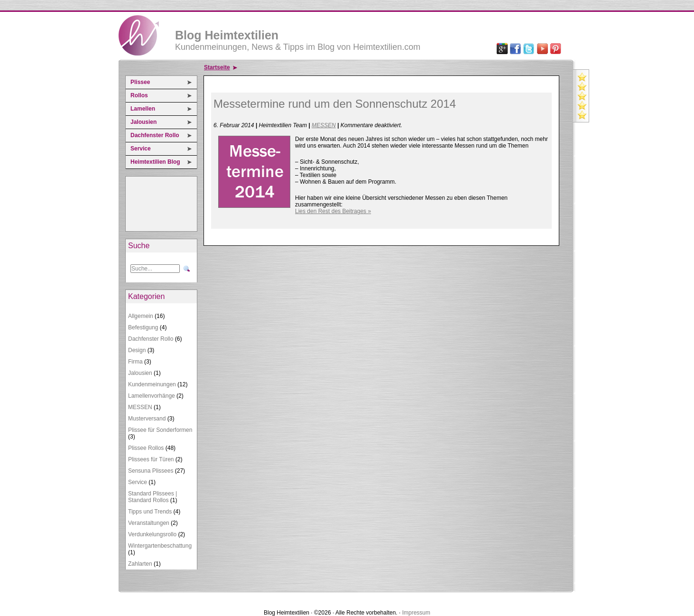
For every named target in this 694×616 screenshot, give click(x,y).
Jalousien (143, 122)
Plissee (140, 82)
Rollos (139, 95)
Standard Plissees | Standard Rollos (153, 497)
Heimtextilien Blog (155, 162)
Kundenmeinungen (152, 384)
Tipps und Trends (150, 512)
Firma (135, 362)
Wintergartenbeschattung (160, 546)
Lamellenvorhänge (152, 396)
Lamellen (143, 109)
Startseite (217, 67)
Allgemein (141, 316)
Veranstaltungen (149, 523)
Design (137, 350)
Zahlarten (140, 564)
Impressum (416, 613)
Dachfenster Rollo (155, 135)
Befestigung (143, 327)
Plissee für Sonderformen (160, 430)
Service (141, 149)
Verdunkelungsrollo (152, 534)
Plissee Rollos (146, 448)
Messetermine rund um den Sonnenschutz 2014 (335, 104)
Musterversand (147, 419)
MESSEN (140, 407)
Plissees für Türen (151, 459)
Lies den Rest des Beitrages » (333, 211)
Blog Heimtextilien (227, 35)
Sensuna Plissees (151, 471)
